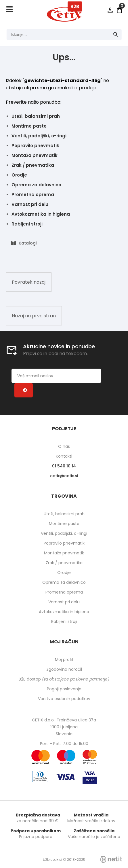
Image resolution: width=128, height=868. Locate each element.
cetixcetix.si (64, 476)
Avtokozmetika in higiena (41, 214)
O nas (64, 446)
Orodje (19, 175)
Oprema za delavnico (36, 185)
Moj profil (64, 659)
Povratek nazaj (29, 282)
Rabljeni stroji (27, 224)
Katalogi (28, 243)
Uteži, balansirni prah (36, 116)
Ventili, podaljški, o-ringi (39, 136)
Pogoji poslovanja (64, 689)
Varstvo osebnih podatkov (64, 699)
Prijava (110, 10)
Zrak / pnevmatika (33, 165)
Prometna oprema (33, 195)
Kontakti (64, 456)
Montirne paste (29, 126)
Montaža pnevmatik (35, 155)
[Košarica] (119, 10)
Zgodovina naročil (64, 669)
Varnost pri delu (30, 204)
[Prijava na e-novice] (24, 390)
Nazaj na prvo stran (34, 316)
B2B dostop (64, 679)
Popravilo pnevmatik (35, 146)
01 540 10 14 (64, 466)
